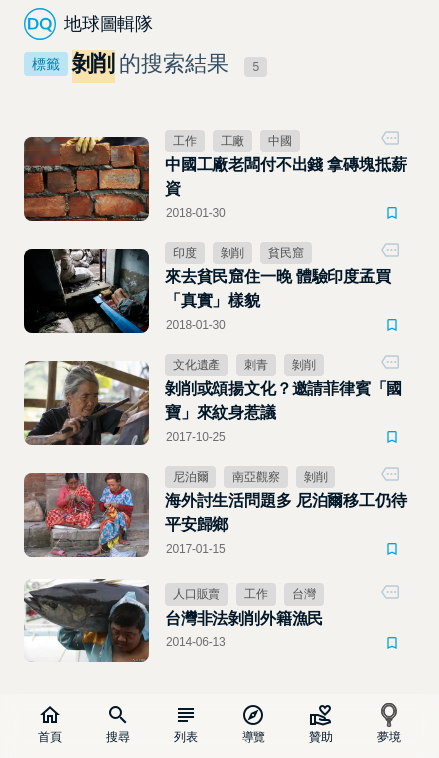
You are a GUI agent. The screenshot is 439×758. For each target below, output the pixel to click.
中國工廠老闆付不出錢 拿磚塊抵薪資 (286, 176)
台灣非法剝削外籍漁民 (244, 618)
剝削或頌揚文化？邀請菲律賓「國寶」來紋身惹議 (283, 400)
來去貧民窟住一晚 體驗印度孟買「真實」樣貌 (278, 288)
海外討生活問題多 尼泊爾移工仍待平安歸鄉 (286, 512)
